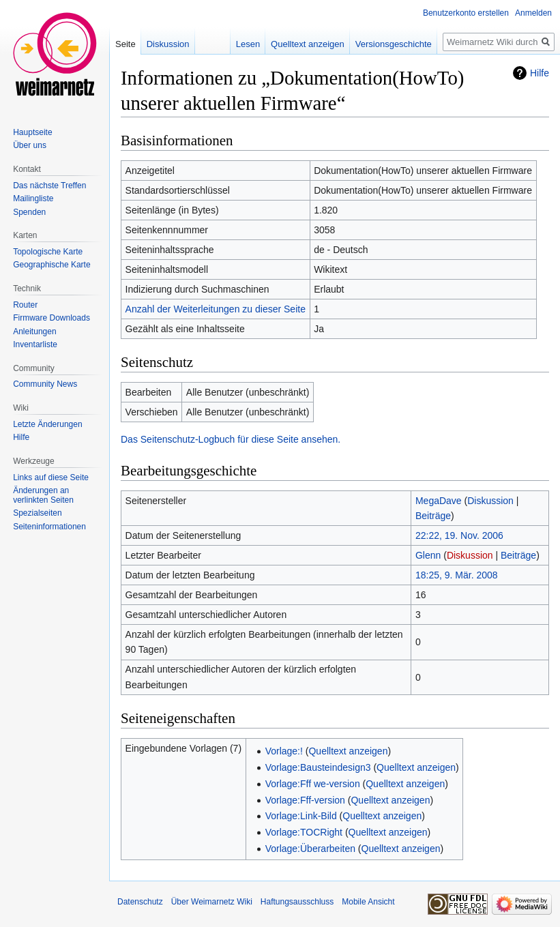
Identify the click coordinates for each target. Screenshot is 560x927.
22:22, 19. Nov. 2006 (459, 535)
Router (25, 305)
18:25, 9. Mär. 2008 (457, 575)
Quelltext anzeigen (348, 751)
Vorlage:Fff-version (305, 800)
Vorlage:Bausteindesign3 (318, 767)
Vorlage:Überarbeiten (310, 849)
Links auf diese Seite (51, 477)
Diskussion (490, 501)
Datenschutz (140, 902)
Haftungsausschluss (297, 902)
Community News (45, 384)
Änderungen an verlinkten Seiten (43, 495)
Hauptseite (32, 132)
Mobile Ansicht (368, 902)
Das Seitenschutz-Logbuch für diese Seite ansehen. (231, 439)
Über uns (30, 145)
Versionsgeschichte (394, 44)
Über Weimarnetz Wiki (212, 902)
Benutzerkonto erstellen (466, 13)
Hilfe (540, 73)
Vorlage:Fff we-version (313, 784)
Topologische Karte (48, 252)
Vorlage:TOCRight (304, 832)
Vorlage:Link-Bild (301, 816)
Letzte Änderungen (47, 424)
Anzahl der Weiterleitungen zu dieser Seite (216, 309)
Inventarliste (35, 344)
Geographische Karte (51, 265)
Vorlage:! (284, 751)
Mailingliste (33, 198)
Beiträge (433, 516)
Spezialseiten (37, 513)
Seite (126, 44)
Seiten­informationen (49, 527)
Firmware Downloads (51, 318)
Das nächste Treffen (49, 186)
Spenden (29, 212)
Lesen (248, 44)
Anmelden (533, 13)
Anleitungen (34, 332)
